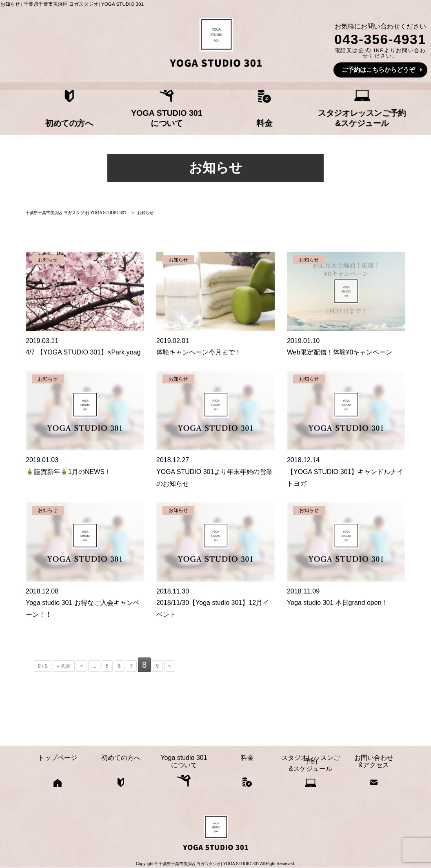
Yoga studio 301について (181, 115)
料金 (251, 119)
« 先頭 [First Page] (64, 666)
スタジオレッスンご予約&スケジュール (320, 115)
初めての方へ (111, 119)
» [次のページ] (170, 666)
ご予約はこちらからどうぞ (378, 70)
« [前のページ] (81, 666)
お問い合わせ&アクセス (390, 115)
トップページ (41, 119)
